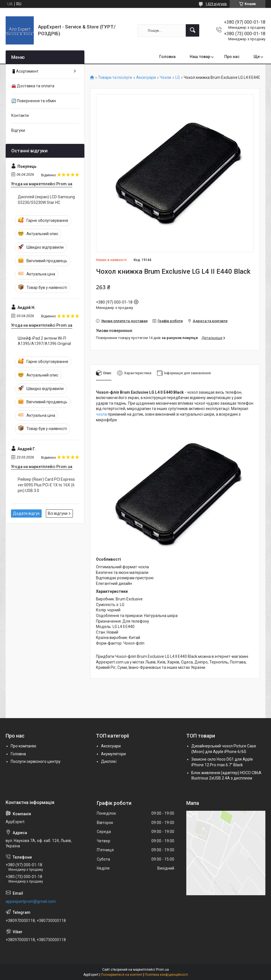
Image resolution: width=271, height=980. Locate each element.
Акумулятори (113, 754)
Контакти (20, 115)
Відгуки (18, 130)
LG (178, 78)
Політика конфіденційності (166, 975)
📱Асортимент (25, 71)
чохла (101, 414)
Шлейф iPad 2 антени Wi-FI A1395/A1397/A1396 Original (44, 341)
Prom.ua (162, 970)
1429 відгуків (216, 4)
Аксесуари (146, 78)
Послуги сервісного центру (36, 761)
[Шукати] (192, 30)
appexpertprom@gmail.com (31, 901)
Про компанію (23, 746)
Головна (167, 57)
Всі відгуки (58, 513)
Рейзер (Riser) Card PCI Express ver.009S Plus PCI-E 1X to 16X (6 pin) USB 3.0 (46, 485)
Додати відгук (26, 513)
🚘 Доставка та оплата (33, 86)
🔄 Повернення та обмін (34, 101)
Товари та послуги (115, 78)
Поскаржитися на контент (122, 975)
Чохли (165, 78)
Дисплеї (109, 761)
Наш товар (200, 57)
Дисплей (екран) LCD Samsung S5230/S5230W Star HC (46, 200)
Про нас (232, 57)
